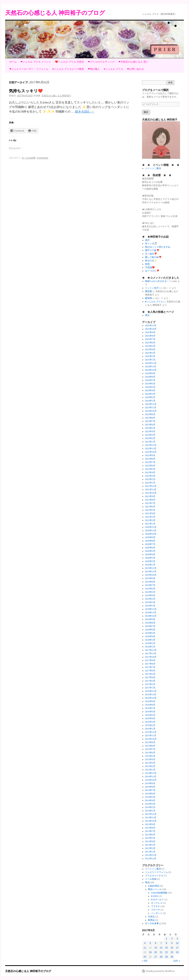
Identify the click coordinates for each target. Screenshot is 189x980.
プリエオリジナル (154, 876)
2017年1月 (150, 688)
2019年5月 (150, 592)
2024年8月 (150, 377)
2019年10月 (151, 575)
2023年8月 (150, 418)
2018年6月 (150, 630)
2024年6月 (150, 384)
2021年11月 (151, 490)
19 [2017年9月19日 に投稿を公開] (150, 952)
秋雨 (147, 264)
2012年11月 (151, 859)
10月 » (177, 961)
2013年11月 (151, 818)
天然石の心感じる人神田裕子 (56, 96)
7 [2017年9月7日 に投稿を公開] (161, 943)
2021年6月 (150, 507)
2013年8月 (150, 828)
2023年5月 (150, 428)
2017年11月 (151, 654)
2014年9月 (150, 783)
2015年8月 (150, 746)
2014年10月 (151, 780)
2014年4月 (150, 800)
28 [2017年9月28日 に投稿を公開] (161, 957)
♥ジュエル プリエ (113, 69)
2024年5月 (150, 387)
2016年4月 (150, 718)
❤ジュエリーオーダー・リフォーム (29, 69)
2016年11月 (151, 695)
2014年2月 (150, 807)
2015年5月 (150, 756)
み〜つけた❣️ (152, 271)
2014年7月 (150, 790)
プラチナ (156, 906)
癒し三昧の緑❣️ (153, 257)
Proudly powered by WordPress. (160, 971)
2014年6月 (150, 794)
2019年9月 (150, 578)
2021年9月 (150, 496)
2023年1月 (150, 442)
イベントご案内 (153, 168)
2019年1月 (150, 606)
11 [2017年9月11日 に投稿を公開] (145, 948)
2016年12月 (151, 691)
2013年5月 (150, 838)
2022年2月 (150, 479)
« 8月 (145, 961)
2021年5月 (150, 510)
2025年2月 (150, 356)
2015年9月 (150, 742)
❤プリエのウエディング (101, 62)
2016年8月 (150, 705)
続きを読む (85, 112)
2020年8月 (150, 541)
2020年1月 (150, 565)
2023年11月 (151, 408)
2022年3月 (150, 476)
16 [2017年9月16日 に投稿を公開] (172, 948)
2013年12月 (151, 814)
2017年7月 (150, 667)
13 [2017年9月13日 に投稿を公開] (156, 948)
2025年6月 (150, 343)
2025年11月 (151, 326)
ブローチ (156, 910)
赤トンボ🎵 (151, 244)
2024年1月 (150, 401)
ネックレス (157, 903)
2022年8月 (150, 459)
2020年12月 (151, 527)
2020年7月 (150, 544)
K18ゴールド (158, 900)
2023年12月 (151, 404)
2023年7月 (150, 421)
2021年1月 (150, 524)
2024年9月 (150, 373)
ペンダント (157, 913)
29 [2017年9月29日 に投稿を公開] (166, 957)
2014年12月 (151, 773)
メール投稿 (151, 879)
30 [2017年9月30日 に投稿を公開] (172, 957)
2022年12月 (151, 445)
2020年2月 (150, 561)
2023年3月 (150, 435)
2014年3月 (150, 804)
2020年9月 (150, 537)
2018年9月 (150, 619)
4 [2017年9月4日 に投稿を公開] (145, 943)
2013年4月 (150, 841)
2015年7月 (150, 749)
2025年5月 (150, 346)
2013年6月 (150, 835)
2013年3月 (150, 845)
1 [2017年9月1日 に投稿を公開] (166, 939)
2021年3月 (150, 517)
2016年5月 (150, 715)
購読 (146, 112)
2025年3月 (150, 353)
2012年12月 (151, 855)
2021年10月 (151, 493)
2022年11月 (151, 449)
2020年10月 (151, 534)
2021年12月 (151, 486)
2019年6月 (150, 589)
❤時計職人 (94, 69)
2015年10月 (151, 739)
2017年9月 (150, 660)
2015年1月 (150, 770)
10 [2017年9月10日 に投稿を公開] (177, 943)
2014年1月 (150, 811)
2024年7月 (150, 380)
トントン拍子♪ (152, 288)
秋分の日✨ (151, 261)
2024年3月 (150, 394)
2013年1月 (150, 852)
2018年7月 (150, 626)
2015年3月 (150, 763)
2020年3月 (150, 558)
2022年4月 (150, 472)
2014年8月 (150, 787)
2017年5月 (150, 674)
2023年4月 (150, 431)
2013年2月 (150, 848)
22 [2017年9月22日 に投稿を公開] (166, 952)
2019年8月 (150, 582)
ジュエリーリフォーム (156, 872)
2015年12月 (151, 732)
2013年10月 (151, 821)
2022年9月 (150, 455)
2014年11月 (151, 777)
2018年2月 (150, 643)
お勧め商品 (154, 886)
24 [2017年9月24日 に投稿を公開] (177, 952)
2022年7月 (150, 462)
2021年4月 (150, 513)
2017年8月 (150, 664)
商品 (147, 882)
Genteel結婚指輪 (159, 893)
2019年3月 (150, 599)
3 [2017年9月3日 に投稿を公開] (177, 939)
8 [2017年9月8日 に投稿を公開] (166, 943)
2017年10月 (151, 657)
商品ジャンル (155, 889)
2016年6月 (150, 712)
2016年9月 (150, 701)
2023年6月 (150, 425)
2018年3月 (150, 640)
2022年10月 (151, 452)
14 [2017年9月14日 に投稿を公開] (161, 948)
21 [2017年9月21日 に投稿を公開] (161, 952)
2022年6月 (150, 466)
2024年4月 (150, 390)
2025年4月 (150, 349)
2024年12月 (151, 363)
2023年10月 (151, 411)
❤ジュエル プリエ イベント (36, 62)
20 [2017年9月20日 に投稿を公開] (156, 952)
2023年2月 (150, 438)
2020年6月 (150, 548)
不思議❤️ (150, 267)
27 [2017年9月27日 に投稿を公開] (156, 957)
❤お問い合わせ (135, 69)
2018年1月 (150, 647)
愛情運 (148, 291)
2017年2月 (150, 684)
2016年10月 (151, 698)
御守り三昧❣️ (152, 250)
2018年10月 (151, 616)
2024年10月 (151, 370)
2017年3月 (150, 681)
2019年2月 (150, 602)
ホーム (13, 62)
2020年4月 (150, 554)
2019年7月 (150, 585)
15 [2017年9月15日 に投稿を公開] (166, 948)
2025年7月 (150, 339)
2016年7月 (150, 708)
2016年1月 (150, 729)
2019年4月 (150, 595)
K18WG (155, 896)
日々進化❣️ (151, 254)
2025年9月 (150, 332)
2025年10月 (151, 329)
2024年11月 (151, 367)
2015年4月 (150, 759)
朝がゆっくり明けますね (158, 247)
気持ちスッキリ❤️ (26, 91)
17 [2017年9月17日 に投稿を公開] (177, 948)
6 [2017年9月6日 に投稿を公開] (156, 943)
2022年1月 (150, 483)
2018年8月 (150, 623)
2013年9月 (150, 824)
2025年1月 (150, 360)
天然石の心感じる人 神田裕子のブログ (55, 13)
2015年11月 (151, 736)
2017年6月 (150, 671)
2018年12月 (151, 609)
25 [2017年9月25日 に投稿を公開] (145, 957)
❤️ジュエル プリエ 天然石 (69, 62)
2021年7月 (150, 503)
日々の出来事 (29, 158)
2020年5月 (150, 551)
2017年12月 (151, 650)
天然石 (151, 917)
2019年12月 (151, 568)
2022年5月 (150, 469)
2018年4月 (150, 636)
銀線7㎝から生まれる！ (157, 281)
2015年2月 (150, 766)
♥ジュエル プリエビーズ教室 (68, 69)
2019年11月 (151, 572)
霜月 (147, 240)
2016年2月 (150, 725)
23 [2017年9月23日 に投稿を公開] (172, 952)
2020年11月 (151, 531)
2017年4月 (150, 677)
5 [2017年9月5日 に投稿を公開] (150, 943)
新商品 (151, 920)
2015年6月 (150, 753)
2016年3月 (150, 722)
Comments (43, 158)
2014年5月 (150, 797)
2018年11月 (151, 613)
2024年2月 (150, 397)
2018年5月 (150, 633)
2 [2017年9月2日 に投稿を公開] (172, 939)
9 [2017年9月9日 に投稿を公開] (172, 943)
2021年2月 (150, 520)
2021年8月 (150, 500)
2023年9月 (150, 414)
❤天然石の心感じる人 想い (133, 62)
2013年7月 (150, 831)
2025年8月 (150, 336)
